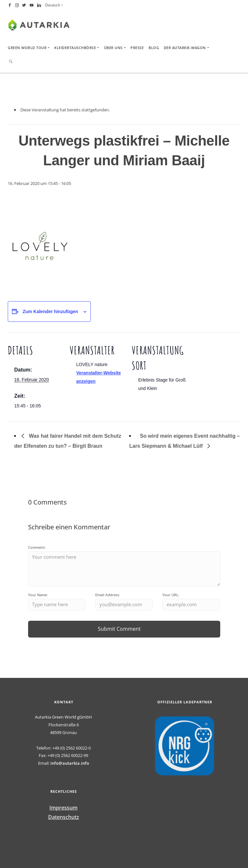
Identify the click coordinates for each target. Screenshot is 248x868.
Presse (137, 48)
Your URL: (171, 595)
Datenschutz (64, 817)
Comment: (37, 547)
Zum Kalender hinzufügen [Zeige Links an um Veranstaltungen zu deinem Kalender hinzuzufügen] (50, 311)
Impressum (63, 808)
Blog (154, 48)
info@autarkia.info (70, 763)
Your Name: (38, 595)
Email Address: (108, 595)
